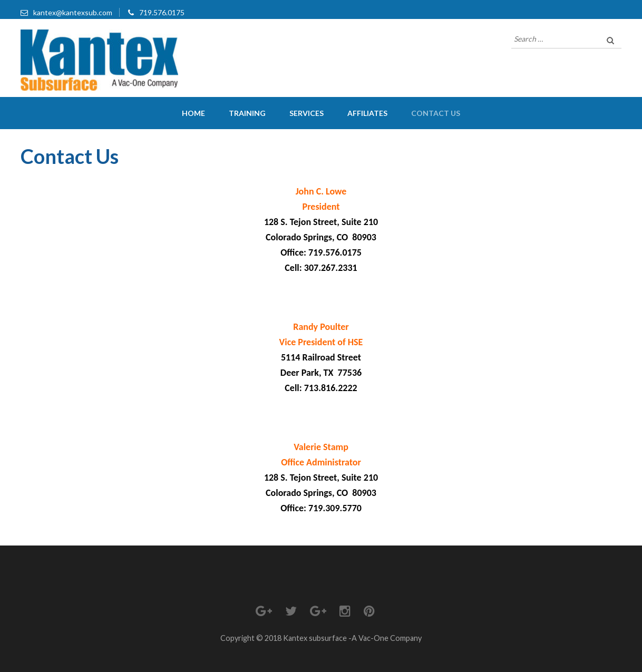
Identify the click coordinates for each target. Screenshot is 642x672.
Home (193, 113)
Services (307, 113)
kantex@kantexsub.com (73, 12)
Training (247, 113)
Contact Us (436, 113)
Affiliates (367, 113)
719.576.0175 (162, 12)
